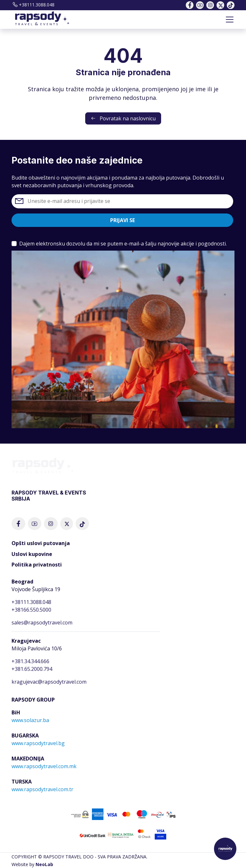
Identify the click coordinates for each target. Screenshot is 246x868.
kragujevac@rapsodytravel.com (49, 682)
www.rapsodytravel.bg (38, 743)
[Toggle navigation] (230, 20)
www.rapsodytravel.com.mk (44, 766)
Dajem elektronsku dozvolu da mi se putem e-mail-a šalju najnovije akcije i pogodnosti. (123, 244)
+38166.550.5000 (31, 610)
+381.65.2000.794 (32, 669)
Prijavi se (123, 220)
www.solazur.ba (30, 720)
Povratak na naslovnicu (123, 118)
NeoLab (44, 864)
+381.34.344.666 (30, 661)
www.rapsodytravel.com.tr (42, 789)
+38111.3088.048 (33, 5)
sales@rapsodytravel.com (42, 623)
